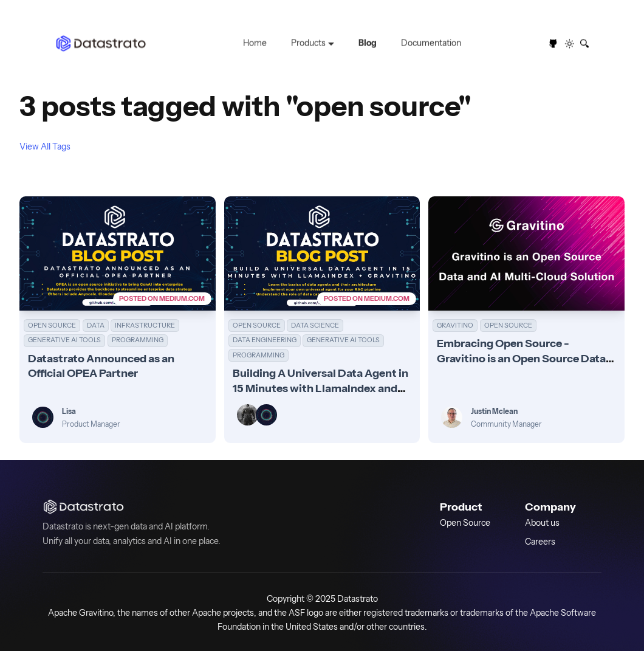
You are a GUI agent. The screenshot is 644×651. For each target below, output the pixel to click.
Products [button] (308, 43)
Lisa (69, 411)
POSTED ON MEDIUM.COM (162, 298)
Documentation (431, 43)
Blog (368, 43)
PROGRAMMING (138, 340)
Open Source (465, 523)
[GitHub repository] (553, 44)
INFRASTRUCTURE (145, 325)
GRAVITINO (455, 325)
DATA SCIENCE (315, 325)
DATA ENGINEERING (265, 340)
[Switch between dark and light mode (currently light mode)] (570, 44)
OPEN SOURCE (52, 325)
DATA (96, 325)
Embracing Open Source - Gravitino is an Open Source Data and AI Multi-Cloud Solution (521, 358)
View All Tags (45, 146)
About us (542, 523)
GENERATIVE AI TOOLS (64, 340)
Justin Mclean (494, 411)
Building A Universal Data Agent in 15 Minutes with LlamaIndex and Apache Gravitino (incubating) (320, 388)
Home (255, 43)
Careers (540, 541)
